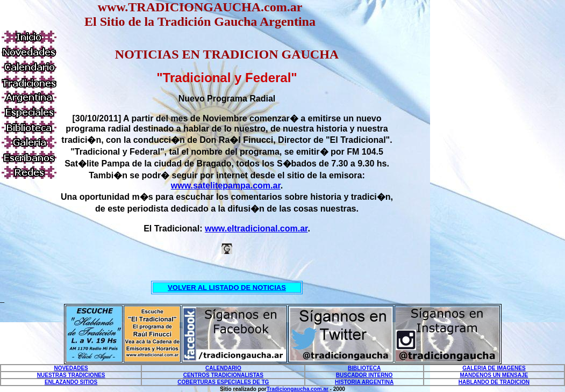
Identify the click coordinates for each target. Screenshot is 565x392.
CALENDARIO (223, 368)
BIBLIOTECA (364, 368)
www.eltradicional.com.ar (256, 228)
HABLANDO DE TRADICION (494, 382)
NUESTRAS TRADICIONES (71, 375)
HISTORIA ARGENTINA (364, 382)
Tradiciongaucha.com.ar (298, 389)
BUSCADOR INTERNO (364, 375)
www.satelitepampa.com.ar (226, 186)
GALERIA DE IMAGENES (494, 368)
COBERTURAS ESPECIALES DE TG (223, 382)
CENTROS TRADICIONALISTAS (223, 375)
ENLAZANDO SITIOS (71, 382)
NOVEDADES (71, 368)
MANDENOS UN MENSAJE (494, 375)
